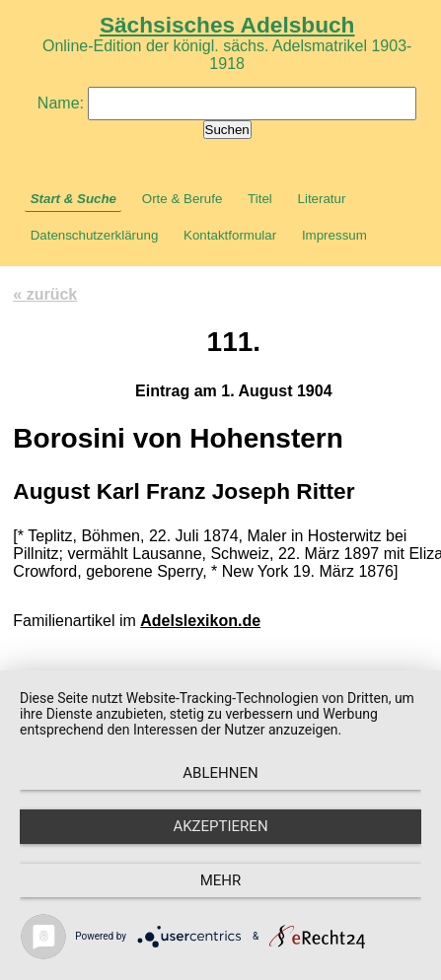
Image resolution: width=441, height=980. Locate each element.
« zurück (45, 294)
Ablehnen (220, 773)
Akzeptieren (220, 826)
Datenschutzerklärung (95, 235)
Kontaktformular (230, 235)
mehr (221, 880)
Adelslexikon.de (200, 621)
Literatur (322, 199)
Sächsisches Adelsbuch (227, 25)
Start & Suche (73, 199)
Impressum (334, 235)
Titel (260, 199)
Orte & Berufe (183, 199)
